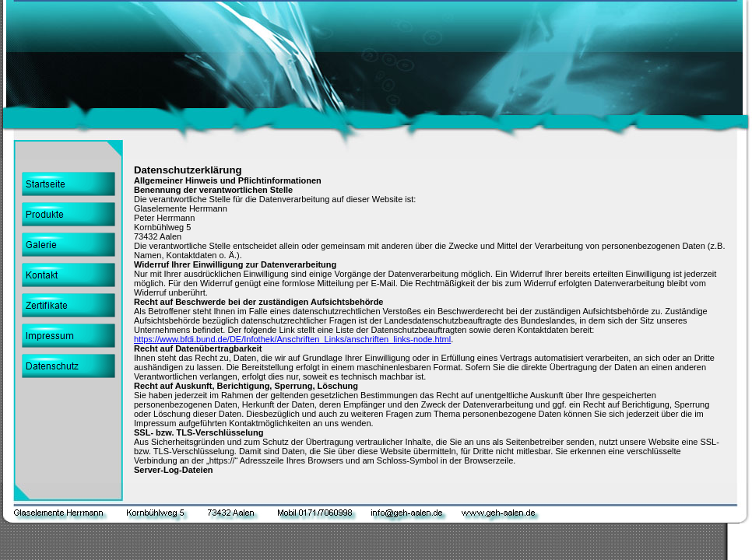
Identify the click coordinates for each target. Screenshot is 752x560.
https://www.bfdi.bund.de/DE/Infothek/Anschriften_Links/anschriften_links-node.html (292, 339)
